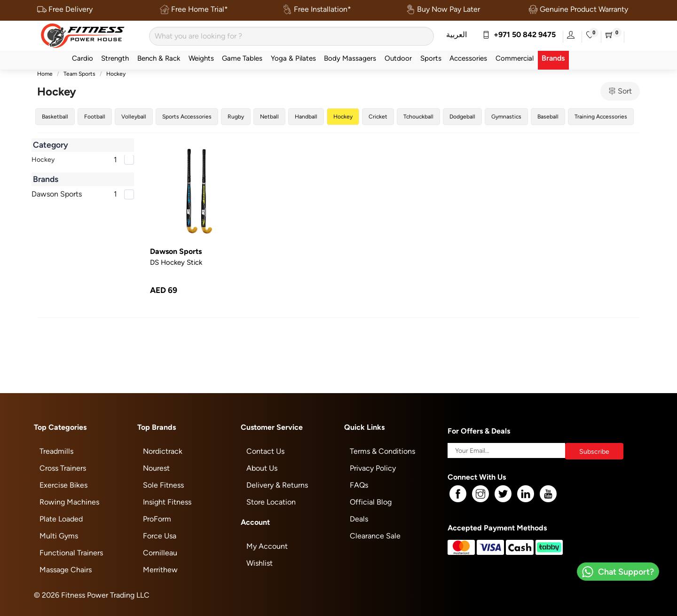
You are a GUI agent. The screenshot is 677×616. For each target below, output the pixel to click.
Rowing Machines (69, 502)
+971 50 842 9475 (519, 35)
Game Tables (242, 58)
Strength (115, 58)
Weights (201, 58)
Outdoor (398, 58)
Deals (359, 519)
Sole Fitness (163, 485)
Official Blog (371, 502)
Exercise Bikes (63, 485)
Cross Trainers (63, 468)
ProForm (157, 519)
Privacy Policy (373, 468)
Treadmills (56, 451)
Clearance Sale (375, 536)
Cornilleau (160, 553)
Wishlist (260, 563)
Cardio (83, 58)
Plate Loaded (61, 519)
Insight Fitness (167, 502)
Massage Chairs (66, 570)
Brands (553, 58)
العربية (457, 35)
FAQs (359, 485)
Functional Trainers (71, 553)
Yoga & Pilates (293, 58)
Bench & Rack (159, 58)
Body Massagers (350, 58)
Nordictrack (163, 451)
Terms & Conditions (382, 451)
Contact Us (265, 451)
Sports (431, 58)
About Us (262, 468)
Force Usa (160, 536)
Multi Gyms (59, 536)
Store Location (271, 502)
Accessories (468, 58)
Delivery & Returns (277, 485)
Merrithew (160, 570)
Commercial (515, 58)
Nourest (156, 468)
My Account (267, 546)
